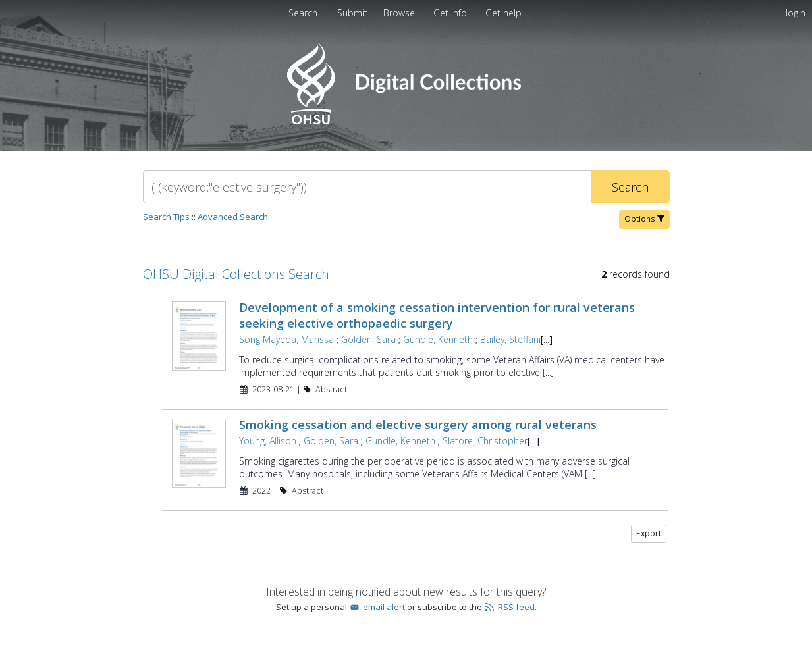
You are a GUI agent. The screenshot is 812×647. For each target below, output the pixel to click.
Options (644, 219)
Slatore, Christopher (485, 441)
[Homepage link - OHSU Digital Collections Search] (406, 121)
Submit (354, 13)
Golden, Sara (368, 339)
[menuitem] (354, 13)
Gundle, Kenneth (438, 339)
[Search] (367, 187)
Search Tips (166, 217)
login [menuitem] (796, 13)
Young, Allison (268, 441)
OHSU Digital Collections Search (236, 274)
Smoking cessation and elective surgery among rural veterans (418, 425)
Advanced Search (233, 217)
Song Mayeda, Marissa (286, 339)
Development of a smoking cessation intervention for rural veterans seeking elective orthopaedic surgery (437, 315)
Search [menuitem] (303, 13)
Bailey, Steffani (510, 339)
